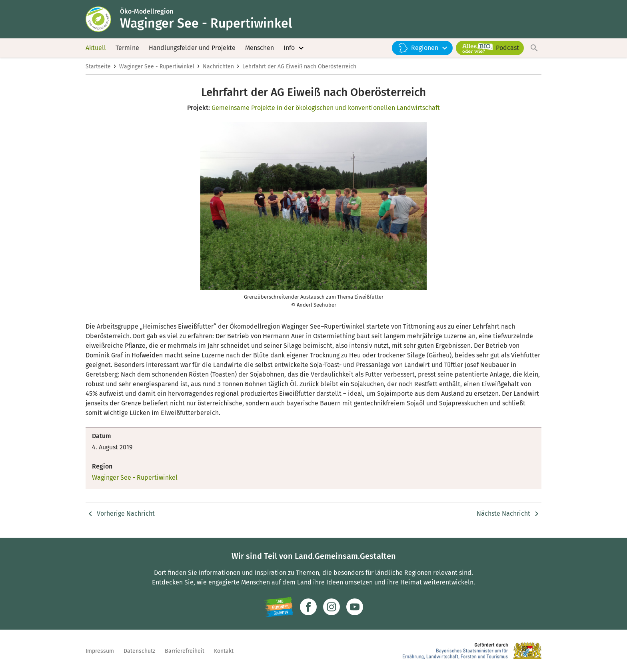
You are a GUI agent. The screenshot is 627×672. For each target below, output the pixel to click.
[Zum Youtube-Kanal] (355, 607)
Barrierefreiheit (185, 651)
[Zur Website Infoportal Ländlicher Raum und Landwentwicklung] (279, 607)
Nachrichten (218, 67)
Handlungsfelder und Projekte (192, 48)
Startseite (98, 67)
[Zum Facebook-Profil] (308, 607)
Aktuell (96, 48)
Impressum (100, 651)
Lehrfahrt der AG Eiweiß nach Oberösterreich (299, 67)
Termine (127, 48)
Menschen (260, 48)
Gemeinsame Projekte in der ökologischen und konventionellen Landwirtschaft (326, 108)
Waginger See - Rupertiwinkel (157, 67)
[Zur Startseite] (103, 19)
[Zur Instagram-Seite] (331, 607)
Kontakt (224, 651)
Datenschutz (139, 651)
